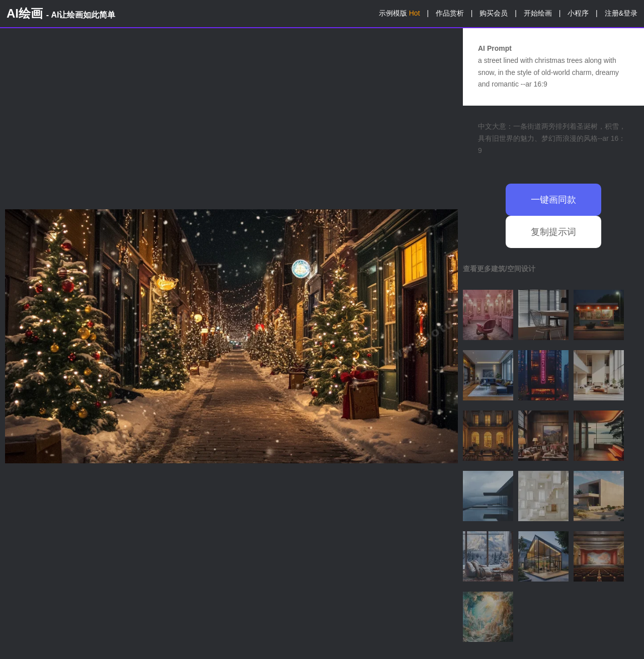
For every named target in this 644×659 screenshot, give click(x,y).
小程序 (578, 13)
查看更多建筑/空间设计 (499, 269)
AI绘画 (61, 13)
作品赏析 (450, 13)
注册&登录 (621, 13)
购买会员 (494, 13)
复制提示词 (553, 232)
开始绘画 (538, 13)
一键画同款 (553, 200)
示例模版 (399, 13)
